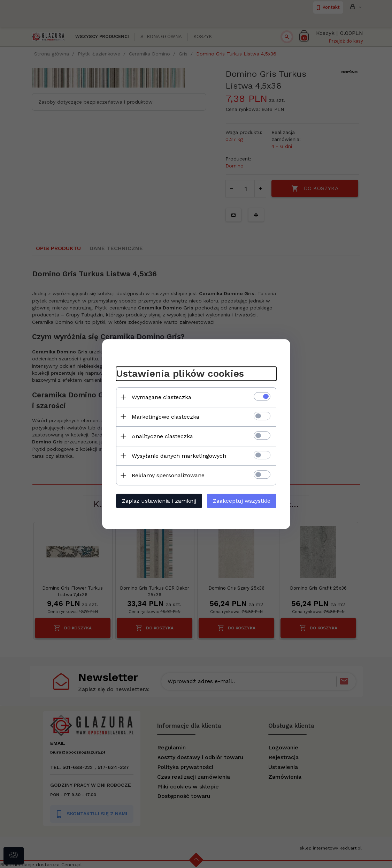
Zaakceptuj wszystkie (242, 501)
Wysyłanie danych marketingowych (179, 456)
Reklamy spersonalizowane (168, 475)
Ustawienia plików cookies (180, 373)
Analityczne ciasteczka (162, 436)
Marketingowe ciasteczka (166, 417)
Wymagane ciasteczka (162, 397)
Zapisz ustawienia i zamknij (159, 501)
